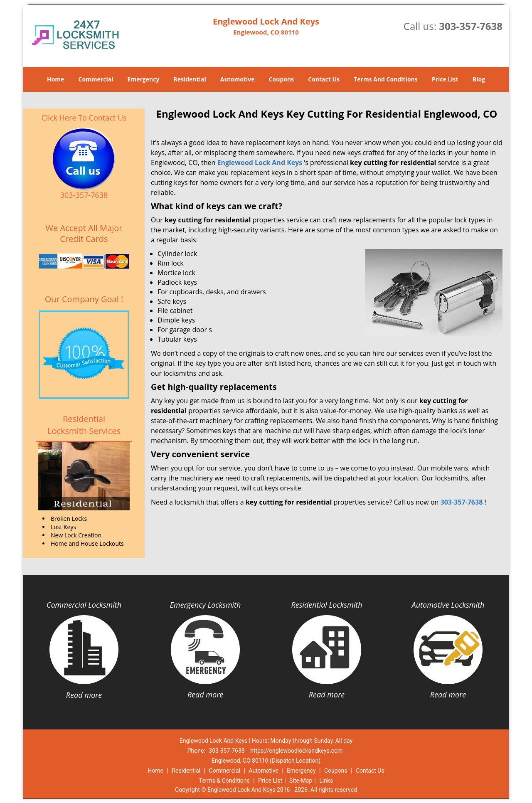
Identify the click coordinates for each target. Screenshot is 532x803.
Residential (190, 79)
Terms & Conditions (224, 781)
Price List (445, 79)
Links (326, 781)
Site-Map (301, 781)
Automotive (238, 79)
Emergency (144, 79)
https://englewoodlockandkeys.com (296, 751)
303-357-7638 (471, 26)
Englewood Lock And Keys (260, 163)
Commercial (96, 79)
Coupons (281, 79)
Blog (479, 79)
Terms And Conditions (386, 79)
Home (55, 79)
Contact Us (324, 79)
